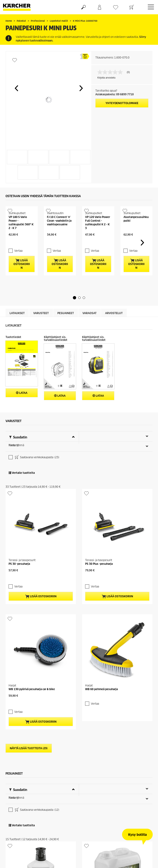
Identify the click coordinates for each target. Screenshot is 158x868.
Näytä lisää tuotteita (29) (29, 647)
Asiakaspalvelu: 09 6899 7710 (115, 94)
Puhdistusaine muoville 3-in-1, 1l (30, 842)
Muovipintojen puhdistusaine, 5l (106, 842)
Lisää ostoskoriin (22, 270)
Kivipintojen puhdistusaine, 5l (105, 756)
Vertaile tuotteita (22, 451)
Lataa (22, 399)
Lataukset (17, 319)
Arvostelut (114, 319)
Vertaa (16, 256)
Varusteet (41, 319)
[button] (16, 88)
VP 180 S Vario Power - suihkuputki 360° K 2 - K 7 (21, 235)
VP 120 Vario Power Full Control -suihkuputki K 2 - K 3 (98, 235)
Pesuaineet (66, 319)
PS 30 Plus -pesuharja (99, 510)
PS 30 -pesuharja (19, 510)
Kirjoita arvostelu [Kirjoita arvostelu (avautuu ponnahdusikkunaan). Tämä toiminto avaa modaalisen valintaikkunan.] (106, 78)
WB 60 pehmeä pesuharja (101, 596)
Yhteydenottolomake (122, 103)
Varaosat (90, 319)
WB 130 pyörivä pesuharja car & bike (32, 596)
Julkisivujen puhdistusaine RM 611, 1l (33, 756)
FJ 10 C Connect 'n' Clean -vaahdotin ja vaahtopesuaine (59, 234)
